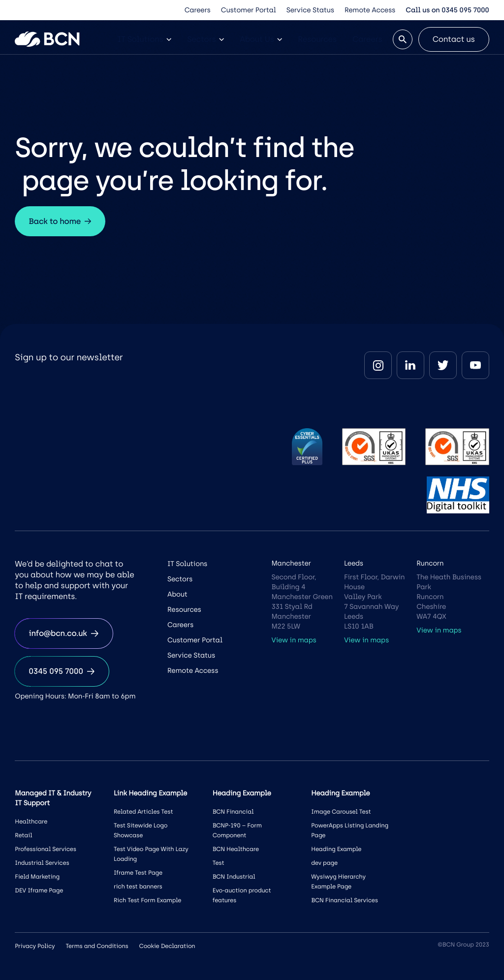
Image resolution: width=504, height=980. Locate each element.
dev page (324, 863)
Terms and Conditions (97, 946)
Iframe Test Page (138, 873)
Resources (317, 39)
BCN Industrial (234, 877)
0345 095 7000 (62, 671)
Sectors (205, 39)
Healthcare (31, 822)
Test (219, 863)
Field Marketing (37, 877)
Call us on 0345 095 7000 (447, 10)
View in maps (294, 640)
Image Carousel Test (341, 812)
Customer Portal (249, 10)
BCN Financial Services (345, 900)
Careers (198, 10)
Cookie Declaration (167, 946)
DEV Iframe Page (39, 890)
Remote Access (370, 10)
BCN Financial (233, 812)
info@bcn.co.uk (63, 633)
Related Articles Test (143, 812)
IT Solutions (144, 39)
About (177, 594)
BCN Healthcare (236, 849)
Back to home (60, 221)
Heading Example (336, 849)
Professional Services (46, 849)
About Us (261, 39)
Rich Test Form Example (147, 900)
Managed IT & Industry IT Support (53, 798)
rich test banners (138, 886)
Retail (23, 835)
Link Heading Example (150, 793)
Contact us (454, 39)
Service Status (310, 10)
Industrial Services (42, 863)
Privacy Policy (35, 946)
